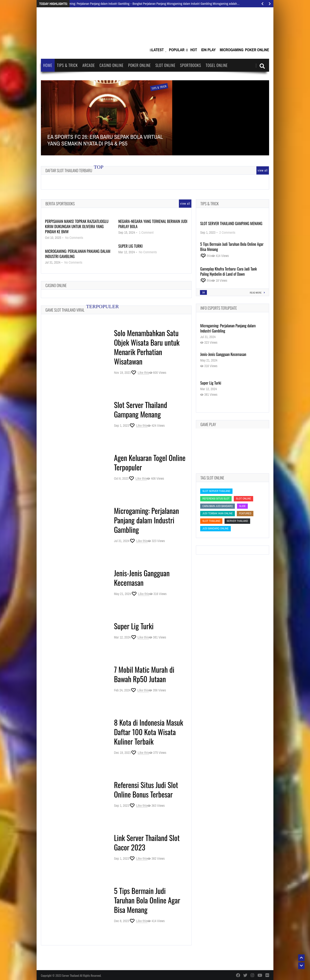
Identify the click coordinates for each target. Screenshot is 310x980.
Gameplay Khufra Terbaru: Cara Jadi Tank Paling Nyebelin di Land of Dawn (229, 271)
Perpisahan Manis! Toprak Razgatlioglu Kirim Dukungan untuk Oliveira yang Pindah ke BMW (77, 226)
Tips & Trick (67, 65)
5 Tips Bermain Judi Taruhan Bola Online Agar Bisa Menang (147, 900)
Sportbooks (191, 65)
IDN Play (208, 50)
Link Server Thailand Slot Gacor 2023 (147, 842)
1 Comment (146, 232)
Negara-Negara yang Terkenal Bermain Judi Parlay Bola (153, 224)
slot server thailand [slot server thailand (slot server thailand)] (216, 491)
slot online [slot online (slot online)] (243, 499)
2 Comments (227, 232)
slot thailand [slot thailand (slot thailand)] (211, 521)
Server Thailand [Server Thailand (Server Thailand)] (237, 521)
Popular (177, 50)
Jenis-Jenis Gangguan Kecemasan (142, 578)
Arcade (89, 65)
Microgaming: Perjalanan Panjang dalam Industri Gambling (78, 254)
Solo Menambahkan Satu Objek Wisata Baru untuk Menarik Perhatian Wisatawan (147, 347)
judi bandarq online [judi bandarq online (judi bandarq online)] (215, 528)
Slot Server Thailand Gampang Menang (140, 409)
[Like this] (140, 373)
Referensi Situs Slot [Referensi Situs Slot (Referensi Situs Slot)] (216, 499)
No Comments (74, 238)
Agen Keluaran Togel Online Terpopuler (150, 462)
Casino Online (112, 65)
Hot (194, 50)
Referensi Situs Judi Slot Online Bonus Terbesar (146, 789)
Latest (158, 50)
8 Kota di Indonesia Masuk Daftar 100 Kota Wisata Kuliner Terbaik (148, 732)
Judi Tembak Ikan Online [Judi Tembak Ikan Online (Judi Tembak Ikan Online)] (218, 513)
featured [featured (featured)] (245, 513)
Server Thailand (70, 975)
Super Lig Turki (130, 246)
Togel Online (217, 65)
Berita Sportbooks (60, 204)
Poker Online (257, 50)
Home (48, 65)
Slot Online (165, 65)
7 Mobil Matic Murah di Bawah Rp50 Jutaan (144, 674)
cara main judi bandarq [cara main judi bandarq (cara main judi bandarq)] (218, 506)
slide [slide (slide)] (243, 506)
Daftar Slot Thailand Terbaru (69, 170)
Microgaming (232, 50)
